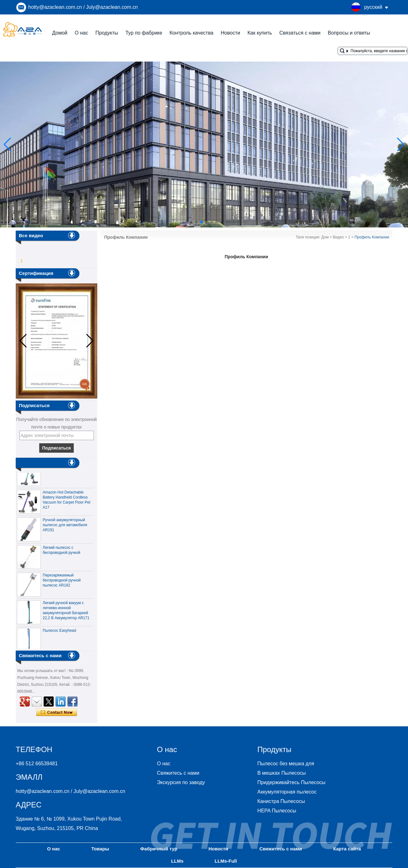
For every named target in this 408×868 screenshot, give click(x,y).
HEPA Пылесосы (277, 811)
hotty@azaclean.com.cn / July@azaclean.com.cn (83, 7)
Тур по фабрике (144, 33)
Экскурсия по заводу (181, 782)
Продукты (107, 33)
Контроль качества (191, 33)
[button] (186, 222)
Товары (100, 849)
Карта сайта (347, 849)
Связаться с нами (300, 33)
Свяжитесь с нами (178, 773)
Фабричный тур (159, 849)
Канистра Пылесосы (281, 801)
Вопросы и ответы (349, 33)
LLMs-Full (226, 861)
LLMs (177, 861)
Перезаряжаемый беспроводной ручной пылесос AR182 (62, 582)
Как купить (260, 33)
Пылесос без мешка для (286, 764)
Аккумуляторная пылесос (287, 792)
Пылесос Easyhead (59, 632)
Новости (230, 33)
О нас (81, 33)
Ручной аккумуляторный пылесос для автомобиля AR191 (65, 527)
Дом (325, 237)
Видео (338, 237)
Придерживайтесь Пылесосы (291, 782)
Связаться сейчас (57, 712)
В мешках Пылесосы (282, 773)
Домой (60, 33)
